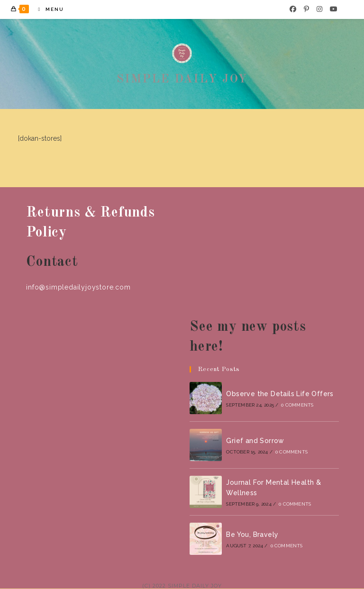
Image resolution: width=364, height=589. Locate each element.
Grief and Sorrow (255, 441)
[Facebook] (293, 9)
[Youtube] (334, 9)
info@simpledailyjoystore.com (78, 287)
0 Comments (297, 405)
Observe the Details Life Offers (280, 394)
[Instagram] (319, 9)
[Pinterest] (306, 9)
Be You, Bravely (252, 535)
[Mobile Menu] (47, 9)
